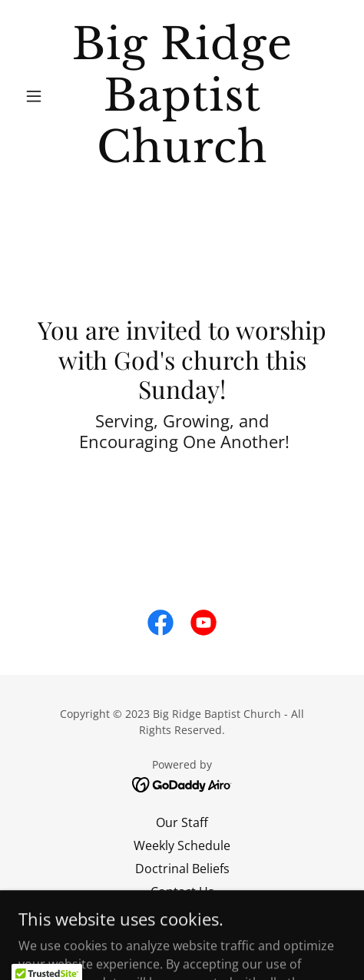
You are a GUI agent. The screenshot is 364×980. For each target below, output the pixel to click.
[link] (182, 96)
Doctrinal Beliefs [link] (182, 869)
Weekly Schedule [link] (182, 845)
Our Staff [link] (182, 822)
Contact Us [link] (182, 892)
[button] (43, 96)
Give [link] (182, 915)
